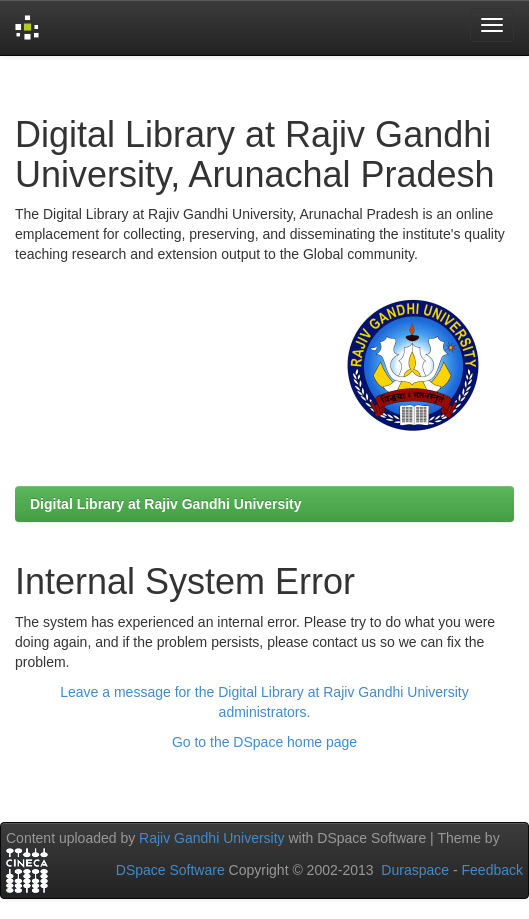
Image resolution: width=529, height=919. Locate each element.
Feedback (492, 870)
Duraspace (415, 870)
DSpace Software (170, 870)
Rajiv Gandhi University (212, 838)
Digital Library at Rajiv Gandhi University (166, 504)
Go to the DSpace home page (264, 742)
